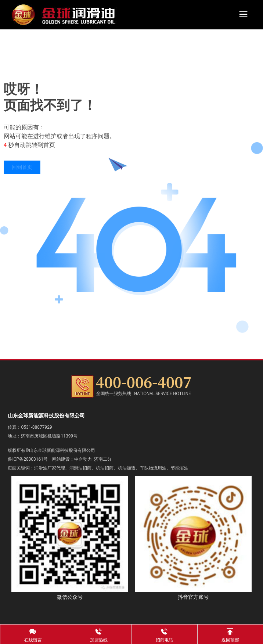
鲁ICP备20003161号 (28, 459)
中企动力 (83, 459)
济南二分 (103, 459)
